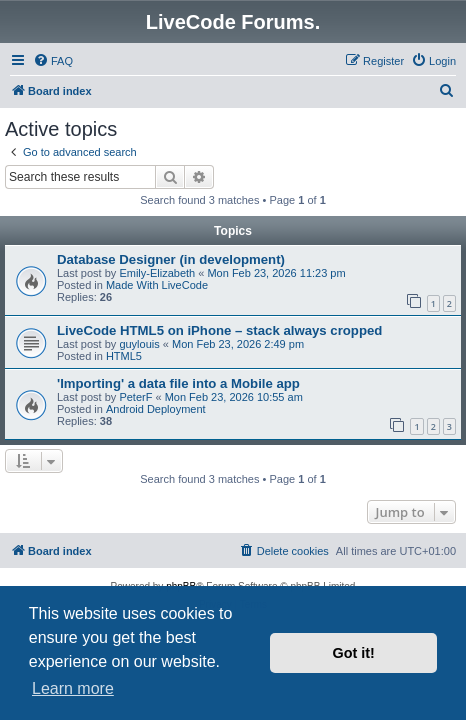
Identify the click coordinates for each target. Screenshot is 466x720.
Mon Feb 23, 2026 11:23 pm (276, 273)
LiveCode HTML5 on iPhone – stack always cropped (219, 330)
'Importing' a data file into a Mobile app (178, 383)
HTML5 (124, 356)
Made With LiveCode (157, 285)
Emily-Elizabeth (157, 273)
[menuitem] (53, 61)
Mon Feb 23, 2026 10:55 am (234, 397)
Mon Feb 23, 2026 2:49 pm (238, 344)
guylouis (139, 344)
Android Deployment (156, 409)
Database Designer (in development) (171, 259)
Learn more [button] (73, 688)
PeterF (135, 397)
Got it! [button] (354, 653)
